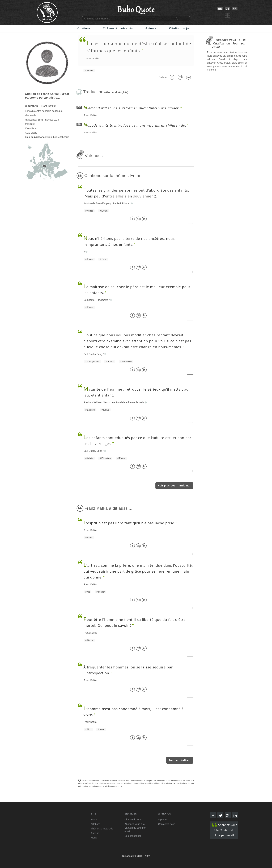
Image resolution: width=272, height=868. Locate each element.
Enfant (90, 71)
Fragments (102, 300)
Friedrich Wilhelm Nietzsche (98, 402)
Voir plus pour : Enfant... (174, 486)
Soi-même (127, 362)
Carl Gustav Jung (93, 354)
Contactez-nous (167, 824)
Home (94, 820)
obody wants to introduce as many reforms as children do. (135, 125)
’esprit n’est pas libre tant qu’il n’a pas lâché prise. (129, 523)
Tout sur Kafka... (180, 760)
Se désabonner (133, 836)
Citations (84, 28)
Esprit (90, 538)
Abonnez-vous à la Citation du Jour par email (225, 830)
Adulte (90, 211)
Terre (104, 259)
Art (88, 592)
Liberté (90, 640)
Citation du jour (180, 28)
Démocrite (89, 300)
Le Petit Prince (121, 203)
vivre (102, 729)
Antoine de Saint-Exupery (97, 203)
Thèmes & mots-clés (118, 28)
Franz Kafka (93, 59)
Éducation (106, 458)
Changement (93, 362)
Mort (89, 729)
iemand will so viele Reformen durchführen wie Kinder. (131, 108)
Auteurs (151, 28)
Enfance (91, 410)
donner (101, 592)
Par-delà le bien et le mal (129, 402)
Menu (94, 838)
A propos (163, 820)
